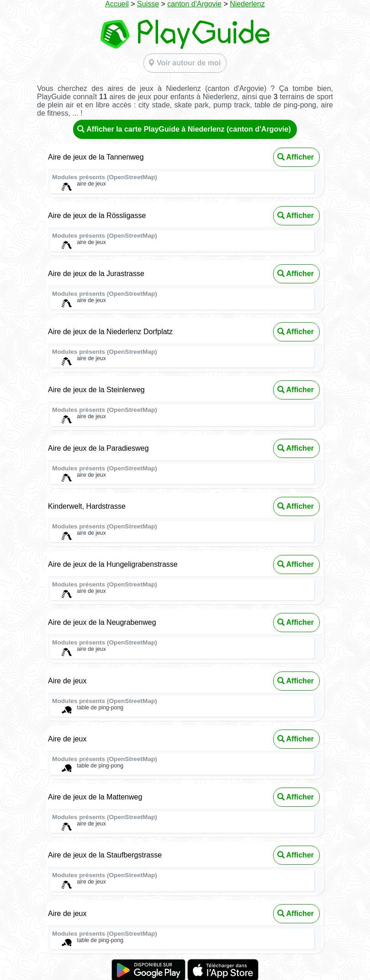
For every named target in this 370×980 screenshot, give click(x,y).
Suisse (148, 4)
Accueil (117, 4)
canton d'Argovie (194, 4)
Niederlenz (247, 4)
